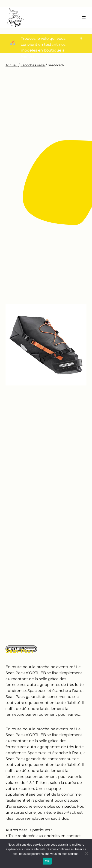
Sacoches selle (33, 65)
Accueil (12, 65)
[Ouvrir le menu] (84, 17)
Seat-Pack (19, 651)
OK (47, 861)
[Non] (86, 853)
